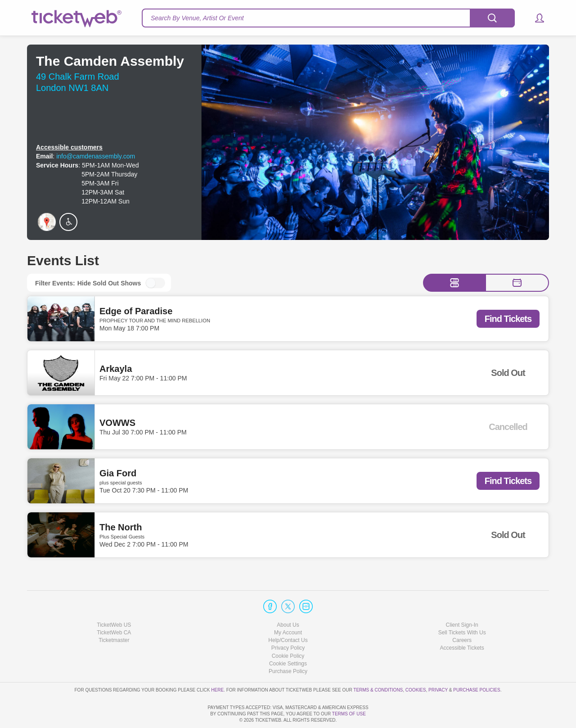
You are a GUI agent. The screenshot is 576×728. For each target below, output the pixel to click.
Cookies (416, 664)
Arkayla (116, 369)
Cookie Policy (288, 630)
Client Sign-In (462, 599)
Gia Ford (118, 473)
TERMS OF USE (349, 714)
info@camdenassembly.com (96, 156)
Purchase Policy (288, 646)
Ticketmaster (114, 615)
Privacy (438, 664)
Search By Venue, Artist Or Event (197, 18)
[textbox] (328, 18)
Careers (462, 615)
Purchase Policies (477, 664)
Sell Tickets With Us (462, 607)
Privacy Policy (288, 622)
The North (121, 527)
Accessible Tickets (462, 622)
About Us (288, 599)
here (217, 664)
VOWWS (117, 423)
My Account (288, 607)
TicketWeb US (114, 599)
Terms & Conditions (378, 664)
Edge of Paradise (136, 311)
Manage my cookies (288, 638)
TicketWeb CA (114, 607)
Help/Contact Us (288, 615)
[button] (535, 18)
